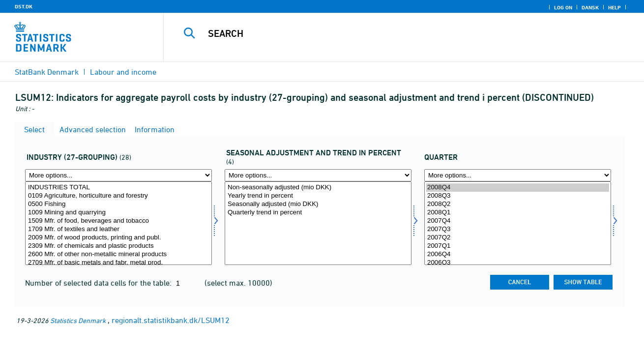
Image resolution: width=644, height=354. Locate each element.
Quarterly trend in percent (318, 213)
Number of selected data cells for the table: (99, 283)
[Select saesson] (318, 223)
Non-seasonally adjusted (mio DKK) (318, 188)
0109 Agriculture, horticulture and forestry (118, 196)
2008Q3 (518, 196)
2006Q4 (518, 254)
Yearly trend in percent (318, 196)
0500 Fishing (118, 204)
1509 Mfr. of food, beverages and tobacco (118, 221)
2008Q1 (518, 213)
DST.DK (24, 6)
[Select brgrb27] (118, 223)
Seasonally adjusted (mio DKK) (318, 204)
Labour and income (123, 72)
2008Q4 (518, 188)
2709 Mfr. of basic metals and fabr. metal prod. (118, 263)
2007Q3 (518, 229)
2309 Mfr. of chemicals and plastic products (118, 246)
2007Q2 (518, 238)
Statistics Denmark (78, 320)
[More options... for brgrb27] (118, 175)
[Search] (394, 33)
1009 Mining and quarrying (118, 213)
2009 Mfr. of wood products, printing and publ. (118, 238)
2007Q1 (518, 246)
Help (615, 7)
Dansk (590, 7)
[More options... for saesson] (318, 175)
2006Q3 (518, 263)
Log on (563, 7)
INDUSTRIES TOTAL (118, 188)
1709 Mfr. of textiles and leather (118, 229)
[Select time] (518, 223)
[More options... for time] (518, 175)
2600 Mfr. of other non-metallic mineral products (118, 254)
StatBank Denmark (47, 72)
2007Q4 (518, 221)
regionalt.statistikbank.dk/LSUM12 (171, 320)
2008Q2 (518, 204)
